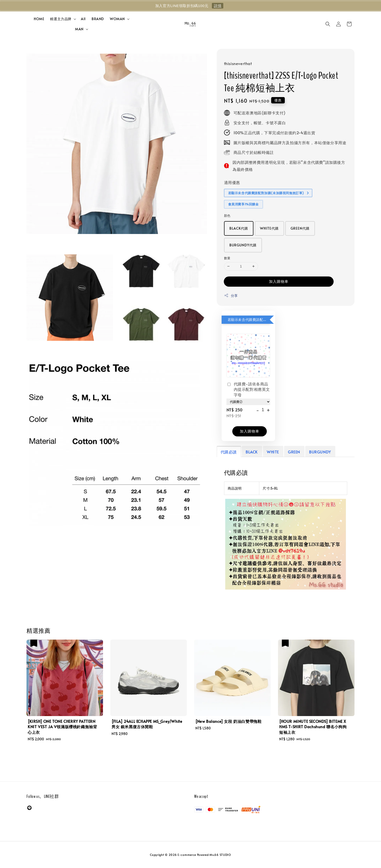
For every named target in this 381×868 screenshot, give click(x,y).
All (83, 19)
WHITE (273, 452)
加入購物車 (279, 281)
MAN (79, 29)
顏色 (227, 216)
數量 (227, 258)
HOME (39, 19)
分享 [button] (231, 296)
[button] (328, 24)
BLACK (252, 452)
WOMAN (117, 19)
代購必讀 (229, 452)
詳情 (218, 6)
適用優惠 (232, 182)
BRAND (98, 19)
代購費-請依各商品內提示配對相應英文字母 (248, 389)
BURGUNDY (320, 452)
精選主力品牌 (61, 19)
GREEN (294, 452)
